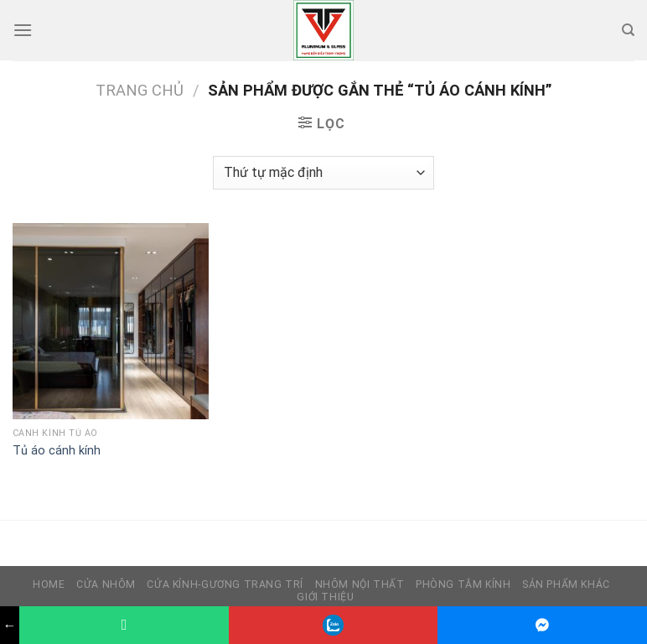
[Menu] (23, 30)
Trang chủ (140, 90)
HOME (49, 584)
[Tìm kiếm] (628, 30)
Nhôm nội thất (360, 584)
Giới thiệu (325, 597)
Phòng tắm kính (463, 584)
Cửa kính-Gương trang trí (225, 584)
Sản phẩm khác (566, 584)
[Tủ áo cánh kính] (111, 321)
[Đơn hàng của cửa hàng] (323, 173)
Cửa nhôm (106, 584)
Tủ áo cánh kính (57, 451)
